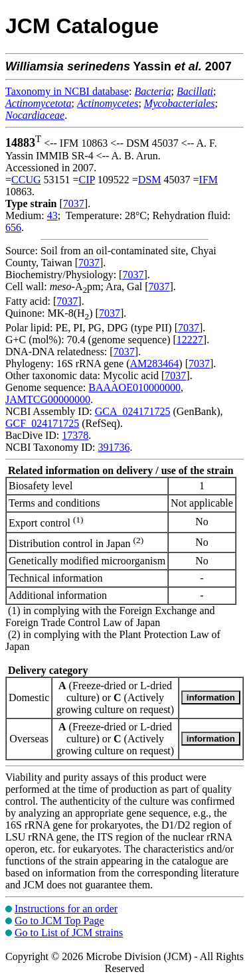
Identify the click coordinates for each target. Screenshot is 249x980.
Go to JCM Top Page (59, 921)
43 (52, 215)
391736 (114, 447)
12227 (190, 340)
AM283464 (155, 364)
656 (13, 227)
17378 (75, 435)
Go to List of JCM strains (69, 933)
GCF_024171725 (42, 423)
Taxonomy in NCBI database (67, 91)
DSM (150, 180)
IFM (208, 180)
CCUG (26, 180)
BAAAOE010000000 (134, 387)
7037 (74, 204)
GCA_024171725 (133, 411)
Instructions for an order (66, 909)
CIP (87, 180)
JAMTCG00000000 (48, 399)
